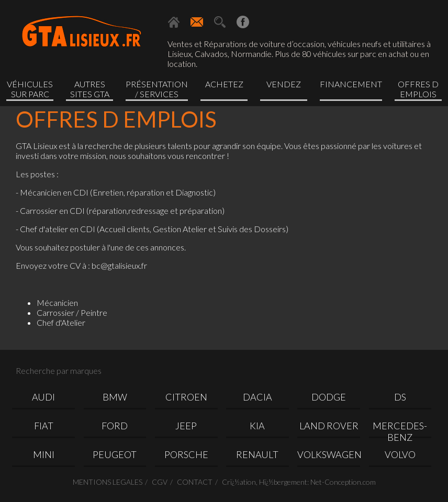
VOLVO (400, 454)
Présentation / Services (157, 89)
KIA (257, 426)
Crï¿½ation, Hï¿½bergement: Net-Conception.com (299, 482)
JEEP (186, 426)
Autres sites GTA (90, 89)
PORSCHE (186, 454)
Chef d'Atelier (61, 322)
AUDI (43, 397)
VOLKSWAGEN (329, 454)
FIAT (44, 426)
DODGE (329, 397)
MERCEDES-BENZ (400, 429)
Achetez (224, 84)
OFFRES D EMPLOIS (418, 89)
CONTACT (195, 482)
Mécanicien (57, 303)
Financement (351, 84)
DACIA (257, 397)
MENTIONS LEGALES (108, 482)
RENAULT (257, 454)
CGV (160, 482)
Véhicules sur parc (30, 89)
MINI (44, 454)
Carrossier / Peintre (72, 312)
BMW (115, 397)
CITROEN (186, 397)
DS (400, 397)
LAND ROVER (329, 426)
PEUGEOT (115, 454)
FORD (115, 426)
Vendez (284, 84)
